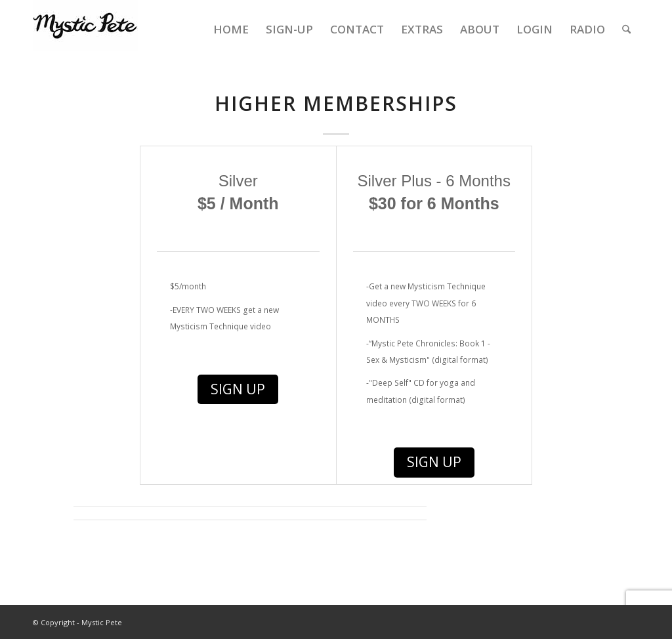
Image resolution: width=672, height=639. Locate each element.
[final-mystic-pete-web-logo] (85, 30)
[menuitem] (231, 30)
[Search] (626, 30)
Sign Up (238, 389)
